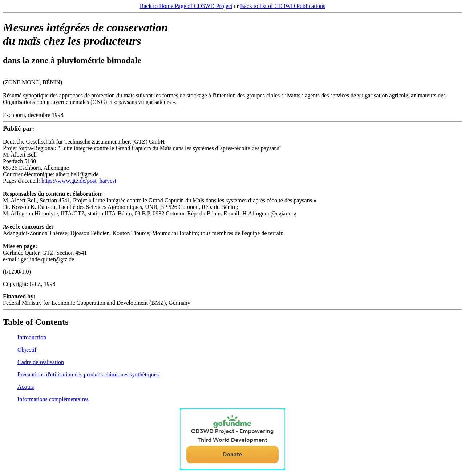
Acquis (26, 387)
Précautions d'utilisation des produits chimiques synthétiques (88, 374)
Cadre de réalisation (41, 362)
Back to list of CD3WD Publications (283, 6)
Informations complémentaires (53, 399)
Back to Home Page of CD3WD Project (186, 6)
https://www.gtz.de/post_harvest (79, 181)
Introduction (32, 337)
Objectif (27, 350)
